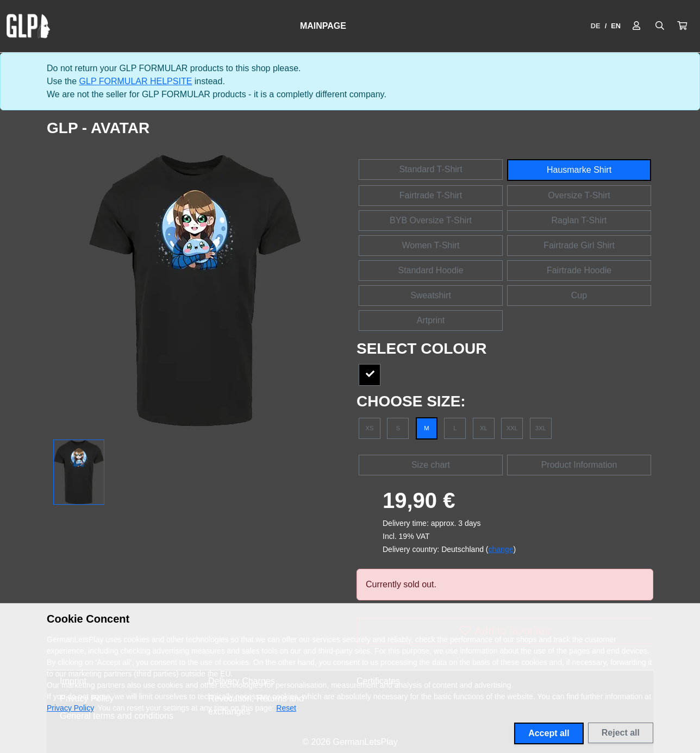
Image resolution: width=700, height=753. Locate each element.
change (501, 549)
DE (596, 26)
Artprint (431, 320)
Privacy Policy (70, 708)
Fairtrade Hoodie (579, 270)
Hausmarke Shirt (579, 170)
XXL (512, 428)
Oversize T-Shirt (579, 195)
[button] (682, 26)
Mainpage (323, 26)
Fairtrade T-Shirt (431, 195)
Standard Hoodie (430, 270)
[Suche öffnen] (660, 26)
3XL (541, 428)
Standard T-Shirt (430, 169)
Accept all (549, 733)
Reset (286, 708)
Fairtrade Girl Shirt (579, 245)
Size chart (431, 465)
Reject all (621, 733)
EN (616, 26)
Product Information (579, 465)
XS (370, 428)
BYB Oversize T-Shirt (431, 220)
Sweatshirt (431, 295)
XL (484, 428)
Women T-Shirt (430, 245)
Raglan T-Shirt (579, 220)
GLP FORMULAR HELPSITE (136, 81)
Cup (579, 295)
